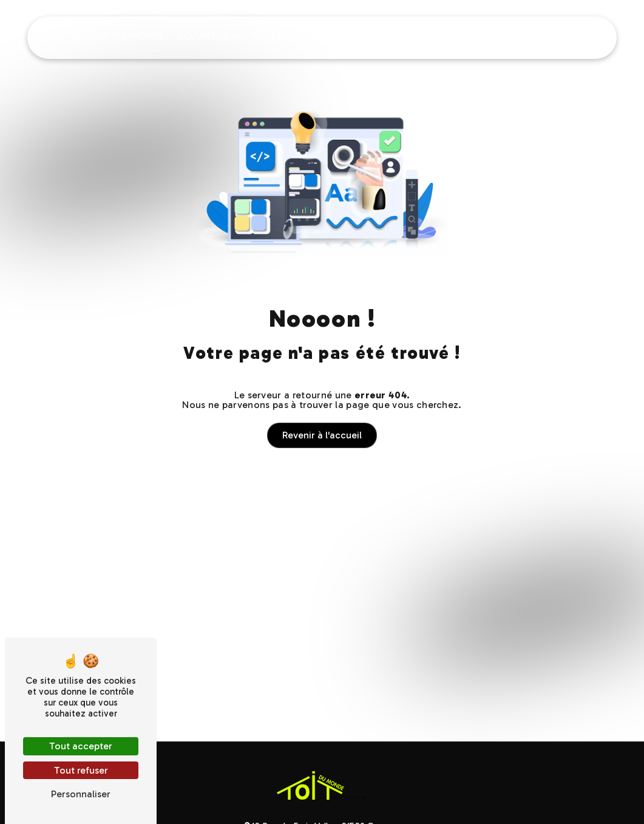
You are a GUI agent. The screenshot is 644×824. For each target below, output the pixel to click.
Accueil (90, 37)
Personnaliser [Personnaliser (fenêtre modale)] (81, 794)
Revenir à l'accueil (322, 435)
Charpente (431, 37)
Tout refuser (81, 770)
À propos (142, 37)
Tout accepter (81, 746)
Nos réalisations (505, 37)
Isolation (373, 37)
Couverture (204, 37)
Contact (575, 37)
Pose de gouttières (296, 37)
